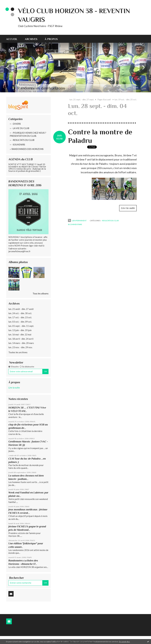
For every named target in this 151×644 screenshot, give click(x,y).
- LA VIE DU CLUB (20, 128)
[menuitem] (14, 39)
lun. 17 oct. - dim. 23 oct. (20, 317)
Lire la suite (14, 388)
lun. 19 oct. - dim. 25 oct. (126, 99)
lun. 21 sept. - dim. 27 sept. (82, 99)
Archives (31, 39)
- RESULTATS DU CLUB (23, 140)
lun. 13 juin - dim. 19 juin (20, 330)
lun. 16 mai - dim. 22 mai (20, 334)
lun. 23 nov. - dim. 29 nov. (20, 347)
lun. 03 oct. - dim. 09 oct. (20, 322)
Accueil (12, 39)
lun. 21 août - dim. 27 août (21, 309)
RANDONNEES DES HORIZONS (28, 149)
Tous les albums (41, 293)
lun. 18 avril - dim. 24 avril (21, 339)
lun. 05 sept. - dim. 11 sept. (21, 326)
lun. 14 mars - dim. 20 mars (21, 343)
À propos (51, 39)
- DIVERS (16, 124)
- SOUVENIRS (18, 145)
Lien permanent (77, 221)
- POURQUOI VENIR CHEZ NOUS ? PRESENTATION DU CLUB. (28, 134)
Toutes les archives (18, 352)
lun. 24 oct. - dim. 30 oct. (20, 313)
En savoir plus (125, 642)
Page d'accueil (104, 99)
